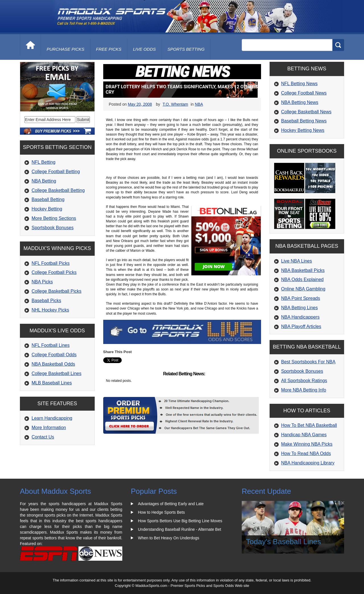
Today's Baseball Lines (284, 542)
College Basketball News (306, 112)
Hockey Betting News (303, 130)
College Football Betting (56, 172)
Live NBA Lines (297, 261)
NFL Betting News (299, 84)
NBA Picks (42, 282)
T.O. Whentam (175, 104)
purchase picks (66, 49)
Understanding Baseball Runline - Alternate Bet (180, 529)
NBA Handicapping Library (308, 463)
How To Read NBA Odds (306, 453)
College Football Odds (54, 355)
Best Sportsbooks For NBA (308, 362)
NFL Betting (44, 162)
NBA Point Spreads (301, 298)
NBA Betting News (300, 102)
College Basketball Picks (56, 291)
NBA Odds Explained (302, 279)
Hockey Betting (47, 209)
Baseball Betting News (304, 121)
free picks (109, 49)
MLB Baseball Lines (52, 383)
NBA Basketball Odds (53, 364)
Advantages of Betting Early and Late (171, 504)
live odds (144, 49)
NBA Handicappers (300, 317)
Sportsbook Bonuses (53, 228)
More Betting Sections (54, 218)
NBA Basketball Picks (303, 270)
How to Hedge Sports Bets (161, 512)
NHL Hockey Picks (50, 310)
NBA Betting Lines (300, 308)
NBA (199, 104)
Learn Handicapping (52, 418)
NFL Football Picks (51, 263)
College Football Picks (54, 272)
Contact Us (43, 437)
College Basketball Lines (56, 373)
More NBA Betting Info (304, 390)
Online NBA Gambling (303, 289)
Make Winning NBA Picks (307, 444)
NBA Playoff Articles (301, 326)
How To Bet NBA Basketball (309, 425)
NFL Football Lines (51, 345)
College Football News (304, 93)
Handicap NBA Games (304, 435)
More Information (49, 428)
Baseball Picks (46, 301)
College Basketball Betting (58, 190)
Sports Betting (186, 49)
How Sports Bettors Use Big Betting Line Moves (180, 521)
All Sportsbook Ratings (304, 381)
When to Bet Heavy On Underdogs (169, 538)
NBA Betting (44, 181)
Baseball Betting (48, 199)
